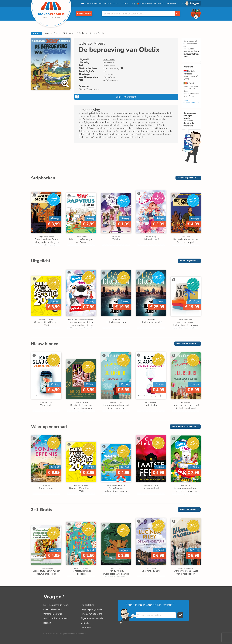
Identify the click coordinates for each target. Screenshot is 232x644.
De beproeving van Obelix (92, 33)
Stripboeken (69, 33)
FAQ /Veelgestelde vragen (56, 605)
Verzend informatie (53, 614)
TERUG (36, 33)
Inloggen (194, 3)
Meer (187, 178)
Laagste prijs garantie (91, 609)
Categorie (84, 14)
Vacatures (86, 627)
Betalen (47, 623)
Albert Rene (109, 59)
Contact (85, 623)
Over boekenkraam (53, 609)
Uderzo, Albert (92, 43)
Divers (57, 33)
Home (47, 33)
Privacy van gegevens (91, 614)
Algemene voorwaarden (92, 618)
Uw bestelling (88, 605)
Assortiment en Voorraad (55, 618)
